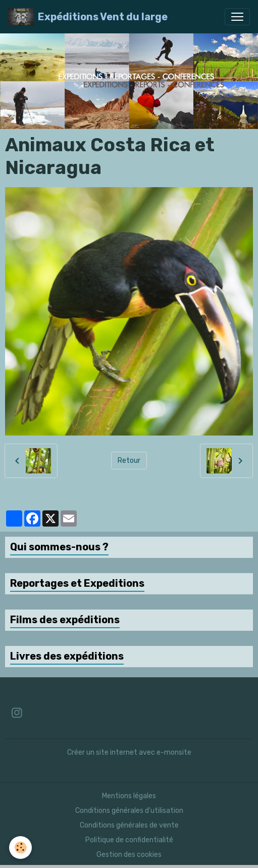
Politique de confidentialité (129, 840)
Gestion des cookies (129, 855)
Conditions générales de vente (129, 825)
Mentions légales (129, 796)
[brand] (88, 17)
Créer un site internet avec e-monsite (129, 752)
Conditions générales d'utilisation (129, 811)
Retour (129, 461)
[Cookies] (20, 848)
